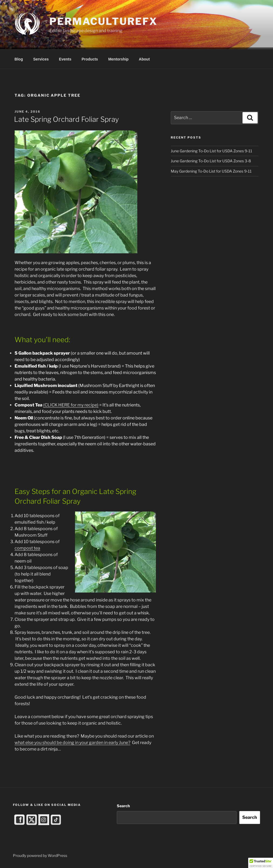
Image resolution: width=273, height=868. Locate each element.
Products (90, 59)
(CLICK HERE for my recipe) (71, 405)
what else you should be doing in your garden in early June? (72, 743)
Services (41, 59)
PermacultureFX (103, 21)
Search (123, 806)
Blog (19, 59)
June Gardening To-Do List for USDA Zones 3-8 (211, 161)
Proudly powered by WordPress (40, 855)
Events (65, 59)
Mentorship (118, 59)
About (144, 59)
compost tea (27, 548)
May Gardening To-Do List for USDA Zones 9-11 (211, 171)
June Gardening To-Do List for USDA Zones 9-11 (211, 151)
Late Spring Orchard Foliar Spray (66, 119)
